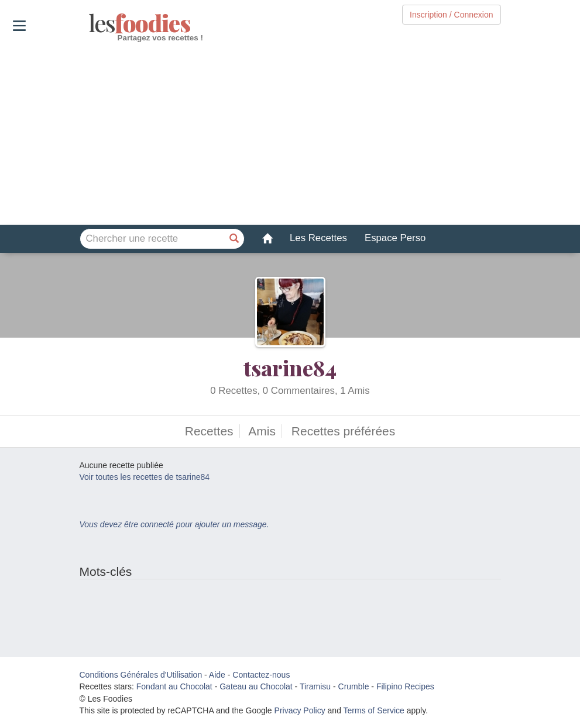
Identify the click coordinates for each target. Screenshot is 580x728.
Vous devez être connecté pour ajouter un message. (174, 524)
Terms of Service (374, 710)
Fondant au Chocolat (174, 686)
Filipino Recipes (405, 686)
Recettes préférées (343, 431)
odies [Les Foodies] (90, 23)
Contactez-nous (261, 675)
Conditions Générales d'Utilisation (141, 675)
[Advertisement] (290, 134)
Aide (217, 675)
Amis (262, 431)
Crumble (354, 686)
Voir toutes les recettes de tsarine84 (145, 477)
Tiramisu (315, 686)
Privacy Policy (300, 710)
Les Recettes (318, 238)
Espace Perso (395, 238)
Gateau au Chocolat (256, 686)
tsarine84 (290, 368)
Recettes (209, 431)
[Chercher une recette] (234, 239)
